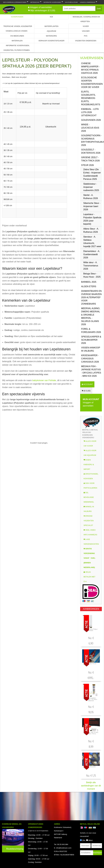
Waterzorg (51, 36)
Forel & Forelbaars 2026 (91, 331)
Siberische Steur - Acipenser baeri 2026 (92, 206)
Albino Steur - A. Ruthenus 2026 (91, 230)
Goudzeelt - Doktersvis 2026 (91, 151)
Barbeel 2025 (89, 282)
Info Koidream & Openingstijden (15, 2)
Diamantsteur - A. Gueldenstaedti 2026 (92, 254)
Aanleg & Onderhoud (88, 2)
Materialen (17, 41)
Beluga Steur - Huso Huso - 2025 (92, 275)
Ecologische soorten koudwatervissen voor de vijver (92, 82)
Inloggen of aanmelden (41, 7)
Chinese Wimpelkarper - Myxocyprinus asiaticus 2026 (91, 68)
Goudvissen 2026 (91, 120)
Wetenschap (35, 2)
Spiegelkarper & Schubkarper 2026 (91, 340)
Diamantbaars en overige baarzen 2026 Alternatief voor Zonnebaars (91, 297)
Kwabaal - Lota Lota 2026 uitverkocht (90, 112)
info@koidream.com (64, 848)
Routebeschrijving (15, 849)
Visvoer (86, 31)
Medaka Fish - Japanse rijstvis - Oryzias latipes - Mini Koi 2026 (91, 371)
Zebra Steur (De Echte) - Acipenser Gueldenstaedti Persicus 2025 (92, 174)
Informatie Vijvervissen (53, 2)
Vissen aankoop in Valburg (91, 349)
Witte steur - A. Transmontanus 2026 (91, 266)
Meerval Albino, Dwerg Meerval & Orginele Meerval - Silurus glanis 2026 (91, 316)
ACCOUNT (88, 384)
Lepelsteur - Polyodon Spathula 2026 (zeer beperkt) (92, 219)
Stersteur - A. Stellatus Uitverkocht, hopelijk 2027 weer (92, 242)
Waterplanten (51, 26)
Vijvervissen (17, 17)
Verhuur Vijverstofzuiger (51, 41)
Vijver (86, 26)
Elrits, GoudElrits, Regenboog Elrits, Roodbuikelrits (91, 98)
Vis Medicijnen (17, 36)
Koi (51, 17)
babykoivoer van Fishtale (44, 380)
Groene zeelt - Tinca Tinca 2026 (90, 159)
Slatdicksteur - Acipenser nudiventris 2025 (91, 187)
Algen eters (89, 286)
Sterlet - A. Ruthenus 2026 (91, 197)
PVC (86, 36)
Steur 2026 (88, 165)
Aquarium (51, 31)
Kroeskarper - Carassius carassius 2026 (90, 359)
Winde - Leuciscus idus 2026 (90, 128)
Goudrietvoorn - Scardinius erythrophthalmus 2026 (92, 140)
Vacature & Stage (71, 2)
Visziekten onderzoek (86, 41)
